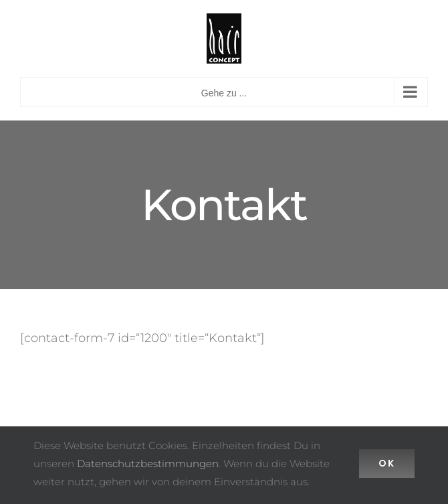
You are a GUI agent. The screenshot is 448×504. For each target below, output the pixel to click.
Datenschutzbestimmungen (148, 464)
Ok (387, 463)
